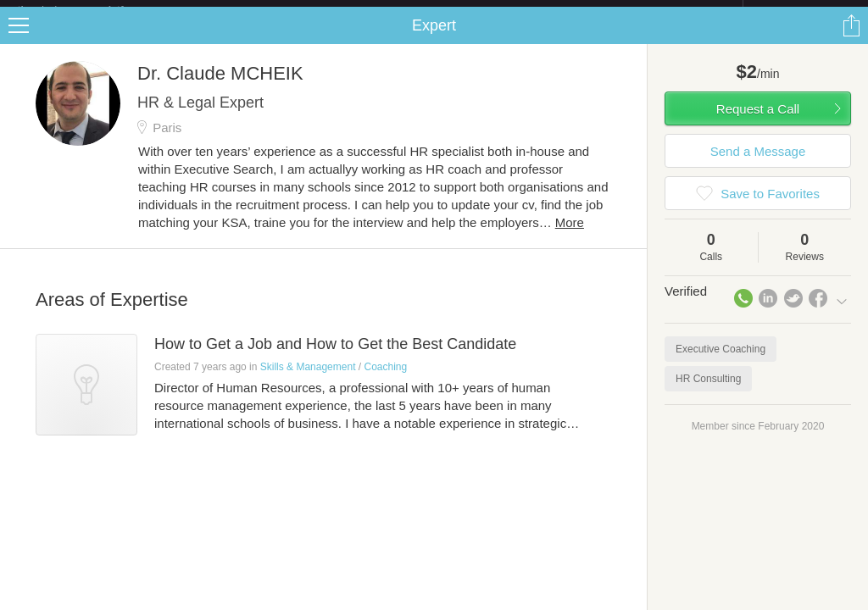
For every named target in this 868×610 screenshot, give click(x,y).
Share (851, 39)
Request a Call (758, 122)
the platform (88, 10)
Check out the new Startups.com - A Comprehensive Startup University (559, 11)
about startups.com (803, 11)
